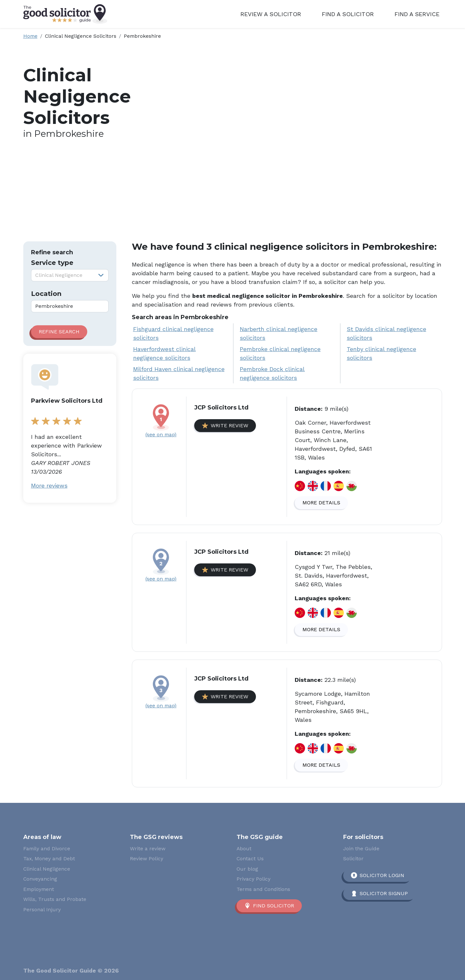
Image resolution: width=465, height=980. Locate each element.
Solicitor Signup (384, 893)
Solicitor (353, 859)
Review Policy (147, 859)
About (244, 849)
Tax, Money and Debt (49, 859)
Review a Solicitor (271, 14)
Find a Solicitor (348, 14)
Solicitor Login (382, 875)
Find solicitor (274, 906)
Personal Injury (42, 909)
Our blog (247, 869)
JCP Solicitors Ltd (221, 408)
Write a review (148, 849)
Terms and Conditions (263, 889)
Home (30, 36)
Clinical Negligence (47, 869)
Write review (229, 425)
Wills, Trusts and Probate (55, 899)
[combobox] (70, 275)
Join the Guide (361, 849)
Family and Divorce (47, 849)
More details (321, 503)
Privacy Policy (254, 879)
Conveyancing (40, 879)
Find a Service (417, 14)
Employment (39, 889)
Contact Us (250, 859)
